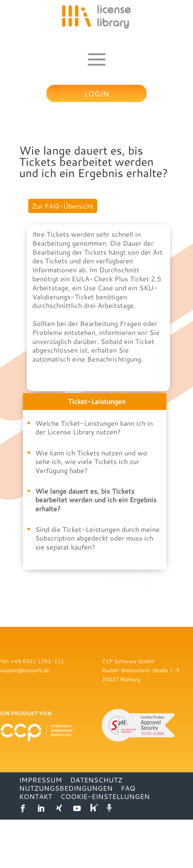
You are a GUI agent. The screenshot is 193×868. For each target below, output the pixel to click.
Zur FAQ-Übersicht (63, 206)
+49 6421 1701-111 (37, 710)
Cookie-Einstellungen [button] (105, 845)
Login (96, 93)
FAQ (128, 836)
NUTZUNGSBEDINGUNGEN (66, 836)
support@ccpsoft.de (25, 719)
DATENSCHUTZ (96, 828)
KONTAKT (36, 845)
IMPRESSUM (41, 828)
